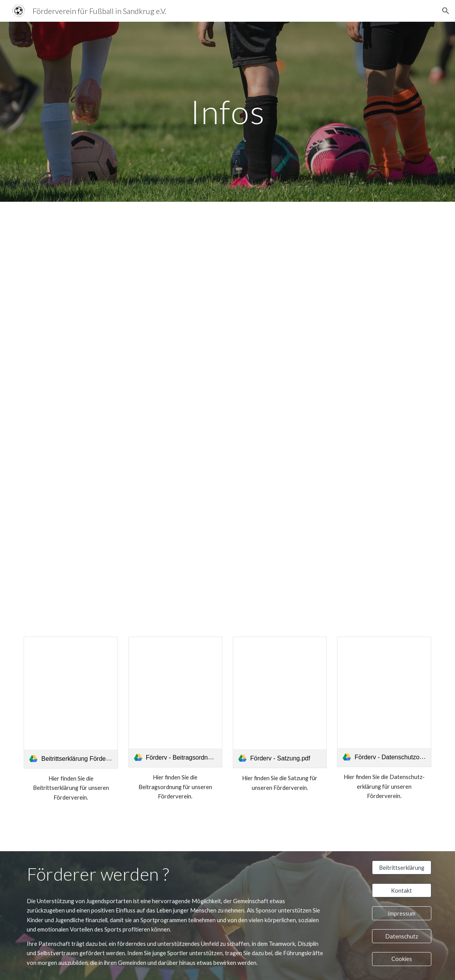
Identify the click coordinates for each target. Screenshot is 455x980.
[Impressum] (402, 913)
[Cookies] (402, 959)
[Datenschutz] (402, 936)
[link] (71, 703)
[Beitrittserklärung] (402, 867)
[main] (227, 112)
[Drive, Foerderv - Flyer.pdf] (227, 415)
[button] (446, 11)
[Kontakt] (402, 890)
